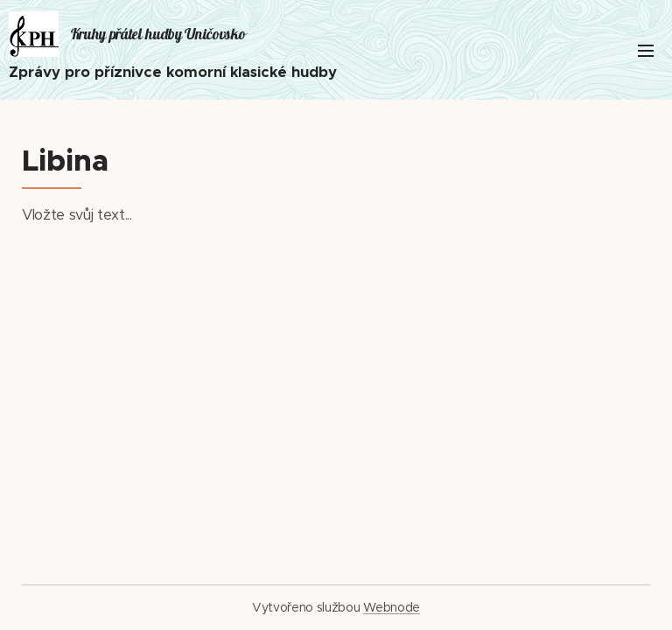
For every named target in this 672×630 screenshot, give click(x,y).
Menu (646, 51)
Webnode (392, 607)
